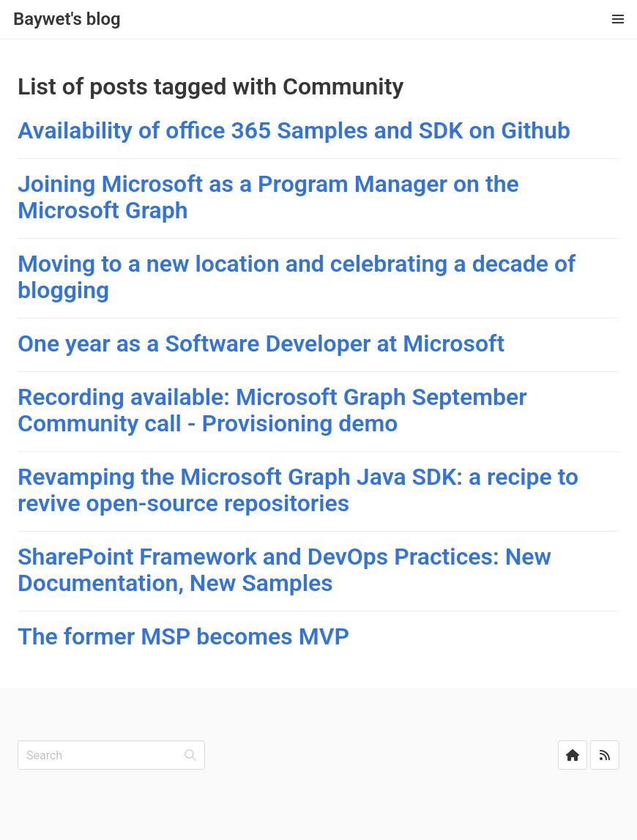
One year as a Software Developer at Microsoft (261, 343)
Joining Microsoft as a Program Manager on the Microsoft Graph (268, 197)
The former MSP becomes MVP (183, 636)
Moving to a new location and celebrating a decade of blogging (297, 277)
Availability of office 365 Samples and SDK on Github (294, 130)
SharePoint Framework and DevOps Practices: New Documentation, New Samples (284, 570)
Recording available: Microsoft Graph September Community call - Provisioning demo (272, 410)
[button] (618, 19)
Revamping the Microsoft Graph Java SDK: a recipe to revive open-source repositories (298, 490)
